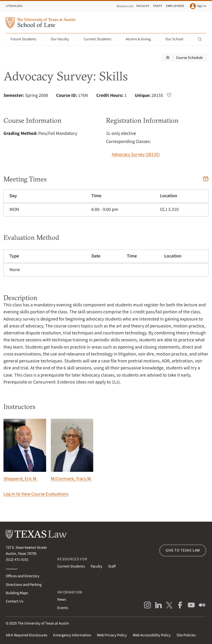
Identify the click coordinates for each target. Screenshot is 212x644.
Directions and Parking (24, 585)
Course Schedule (189, 58)
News (62, 600)
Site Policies (186, 635)
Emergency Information (72, 635)
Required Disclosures (27, 635)
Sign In (198, 6)
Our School (177, 39)
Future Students (26, 39)
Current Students (100, 39)
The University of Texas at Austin (43, 623)
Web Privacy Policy (112, 635)
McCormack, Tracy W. (72, 450)
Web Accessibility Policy (152, 635)
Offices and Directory (23, 576)
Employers (175, 6)
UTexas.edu (14, 6)
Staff (158, 6)
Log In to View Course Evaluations (36, 494)
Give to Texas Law (183, 550)
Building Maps (17, 593)
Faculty (143, 6)
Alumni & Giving (141, 39)
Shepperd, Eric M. (25, 450)
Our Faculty (63, 39)
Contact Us (15, 601)
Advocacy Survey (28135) (136, 155)
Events (63, 608)
